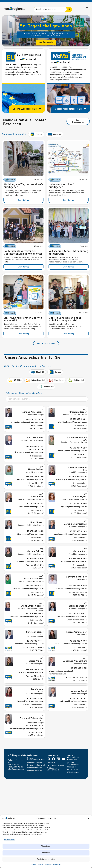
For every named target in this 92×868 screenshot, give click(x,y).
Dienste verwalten (10, 840)
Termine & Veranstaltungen (73, 763)
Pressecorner (72, 760)
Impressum (57, 865)
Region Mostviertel (34, 768)
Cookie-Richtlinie (37, 865)
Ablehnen (46, 853)
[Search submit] (69, 9)
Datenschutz (48, 865)
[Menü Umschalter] (87, 8)
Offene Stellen (72, 767)
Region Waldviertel (34, 771)
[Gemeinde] (47, 399)
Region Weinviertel (35, 763)
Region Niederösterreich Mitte (36, 759)
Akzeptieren (46, 846)
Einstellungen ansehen (46, 859)
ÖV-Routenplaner (73, 772)
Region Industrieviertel (36, 765)
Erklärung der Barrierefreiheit (53, 769)
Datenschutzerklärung (55, 766)
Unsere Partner (72, 770)
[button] (88, 819)
